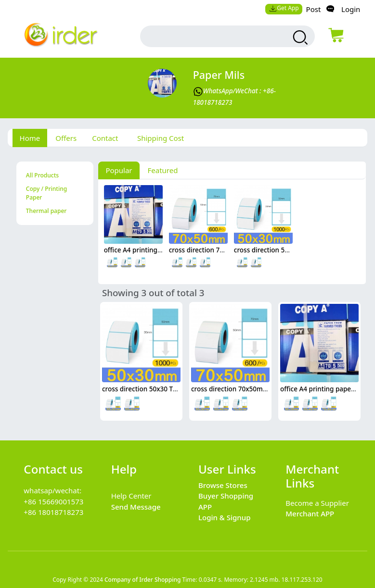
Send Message (136, 507)
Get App (284, 8)
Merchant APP (310, 513)
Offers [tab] (66, 138)
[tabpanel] (188, 288)
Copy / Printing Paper (46, 193)
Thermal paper (46, 211)
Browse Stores (223, 485)
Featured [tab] (163, 170)
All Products (42, 175)
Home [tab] (30, 138)
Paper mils (219, 75)
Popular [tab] (119, 170)
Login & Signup (225, 517)
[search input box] (215, 36)
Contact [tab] (105, 138)
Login (351, 9)
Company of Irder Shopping (143, 580)
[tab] (159, 138)
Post (314, 9)
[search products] (299, 38)
